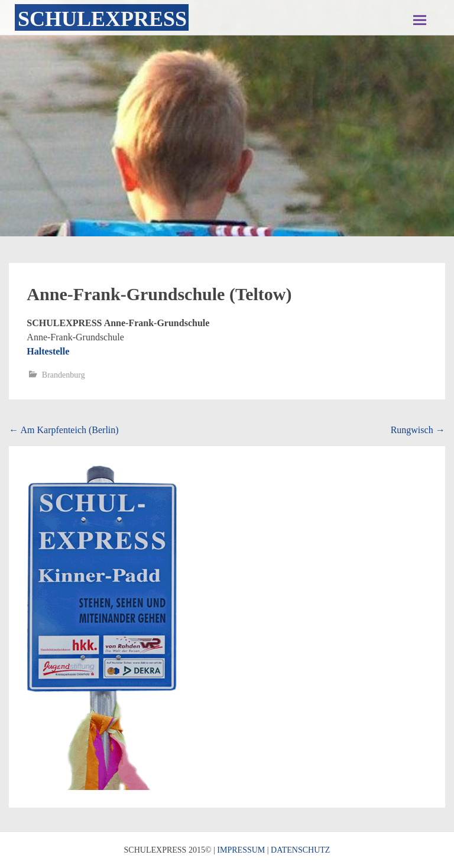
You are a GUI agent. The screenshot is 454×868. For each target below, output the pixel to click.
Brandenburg (64, 375)
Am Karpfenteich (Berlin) (64, 430)
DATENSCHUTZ (300, 850)
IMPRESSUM (241, 850)
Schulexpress (102, 19)
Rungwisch (418, 430)
